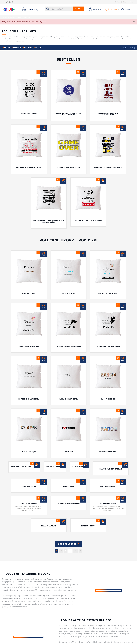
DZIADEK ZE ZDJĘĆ (108, 325)
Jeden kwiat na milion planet (108, 345)
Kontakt (117, 2)
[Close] (134, 22)
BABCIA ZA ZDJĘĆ (68, 325)
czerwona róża (68, 362)
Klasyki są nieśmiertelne (108, 362)
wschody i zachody (29, 362)
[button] (129, 48)
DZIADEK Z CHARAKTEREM (117, 308)
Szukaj (79, 9)
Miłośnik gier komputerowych (108, 168)
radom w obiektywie (68, 343)
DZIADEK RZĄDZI (34, 293)
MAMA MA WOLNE (49, 419)
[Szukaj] (62, 9)
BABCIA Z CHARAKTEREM (29, 325)
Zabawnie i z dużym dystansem (88, 220)
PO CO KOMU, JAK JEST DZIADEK (52, 308)
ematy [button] (7, 48)
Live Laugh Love (88, 419)
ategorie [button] (17, 48)
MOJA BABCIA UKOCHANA (20, 308)
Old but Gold (68, 380)
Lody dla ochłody (108, 380)
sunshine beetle (29, 380)
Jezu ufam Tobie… (29, 113)
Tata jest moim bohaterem (69, 397)
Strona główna (9, 17)
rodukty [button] (28, 48)
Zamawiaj (33, 9)
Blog (124, 2)
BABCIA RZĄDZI (74, 293)
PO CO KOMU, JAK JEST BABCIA (86, 308)
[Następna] (80, 444)
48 (75, 444)
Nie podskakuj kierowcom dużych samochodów (49, 221)
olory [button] (38, 48)
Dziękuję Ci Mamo (108, 397)
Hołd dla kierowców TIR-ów (29, 168)
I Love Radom (29, 343)
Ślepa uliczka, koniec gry (68, 168)
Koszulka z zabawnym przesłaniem (108, 114)
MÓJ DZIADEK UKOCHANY (108, 255)
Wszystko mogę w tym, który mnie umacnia (68, 114)
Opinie (131, 2)
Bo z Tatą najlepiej (29, 397)
